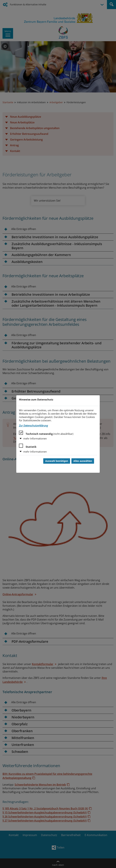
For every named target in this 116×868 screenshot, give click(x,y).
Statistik (28, 446)
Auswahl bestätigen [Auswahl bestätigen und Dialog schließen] (57, 461)
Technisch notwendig (46, 433)
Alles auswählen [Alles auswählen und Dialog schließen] (83, 461)
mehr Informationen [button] (35, 439)
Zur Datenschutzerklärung (33, 426)
